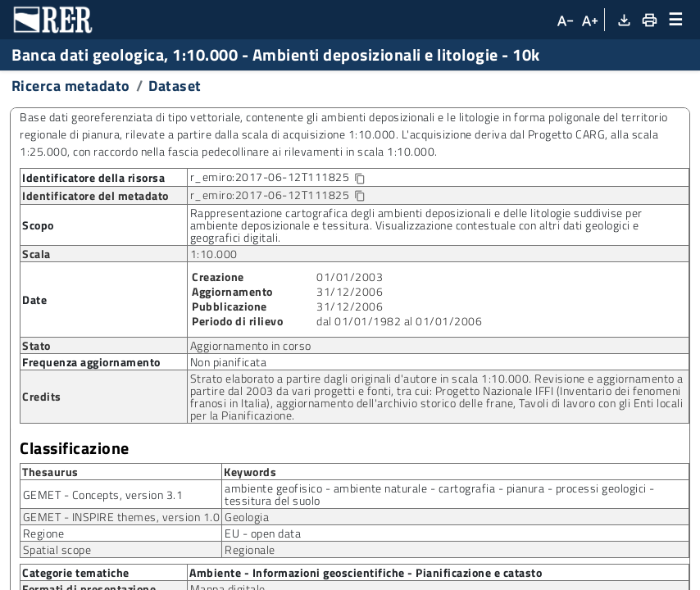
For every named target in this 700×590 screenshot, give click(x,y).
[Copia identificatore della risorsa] (359, 179)
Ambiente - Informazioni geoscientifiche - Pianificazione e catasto (366, 573)
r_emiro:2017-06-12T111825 (291, 177)
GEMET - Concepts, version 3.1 (103, 495)
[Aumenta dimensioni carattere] (589, 20)
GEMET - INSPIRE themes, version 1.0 (122, 517)
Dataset (175, 86)
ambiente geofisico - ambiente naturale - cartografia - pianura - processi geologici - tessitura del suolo (440, 494)
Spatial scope (57, 549)
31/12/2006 (350, 291)
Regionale (250, 549)
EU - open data (263, 533)
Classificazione (75, 448)
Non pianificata (229, 362)
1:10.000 (214, 254)
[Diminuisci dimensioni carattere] (564, 20)
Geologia (247, 517)
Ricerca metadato (71, 86)
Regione (44, 533)
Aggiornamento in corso (251, 345)
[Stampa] (648, 20)
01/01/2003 (350, 277)
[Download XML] (623, 20)
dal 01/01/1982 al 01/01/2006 (399, 321)
